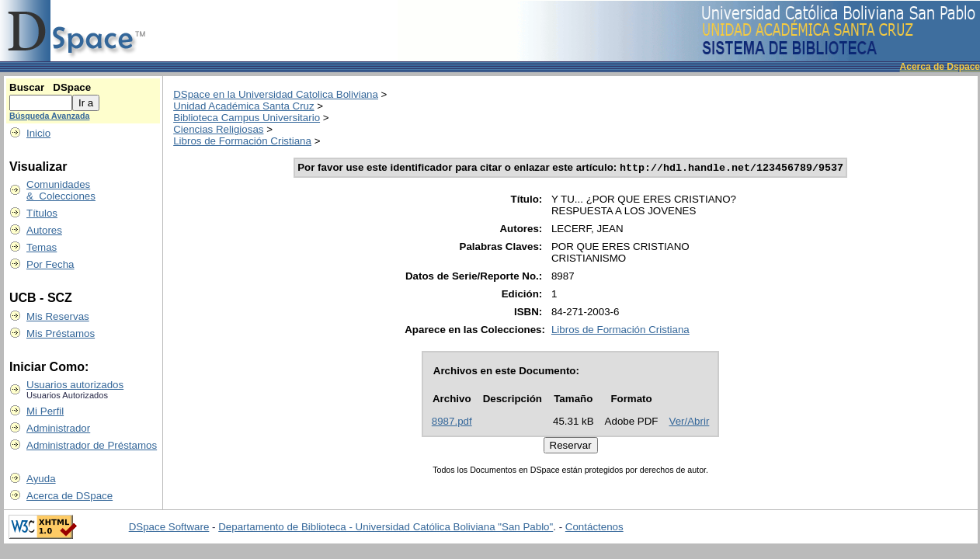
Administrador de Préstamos (92, 445)
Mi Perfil (45, 411)
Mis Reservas (58, 316)
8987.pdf (452, 423)
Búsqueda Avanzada (49, 116)
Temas (42, 247)
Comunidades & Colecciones (61, 190)
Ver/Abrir (690, 423)
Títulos (42, 213)
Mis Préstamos (61, 333)
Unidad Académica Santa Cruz (244, 106)
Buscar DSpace (50, 87)
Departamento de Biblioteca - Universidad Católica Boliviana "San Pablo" (386, 528)
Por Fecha (50, 264)
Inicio (38, 133)
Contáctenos (594, 528)
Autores (44, 230)
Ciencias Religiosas (218, 129)
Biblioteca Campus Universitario (247, 118)
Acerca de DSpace (70, 496)
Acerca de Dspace (940, 67)
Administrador (58, 428)
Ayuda (41, 479)
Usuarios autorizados (75, 385)
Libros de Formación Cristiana (242, 141)
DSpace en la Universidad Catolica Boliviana (276, 94)
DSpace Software (169, 528)
